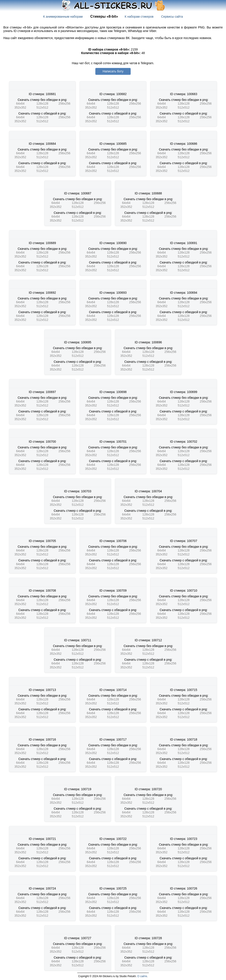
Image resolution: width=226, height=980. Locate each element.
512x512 (42, 107)
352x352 (20, 107)
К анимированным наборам (63, 17)
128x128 (42, 103)
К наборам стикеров (139, 17)
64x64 (20, 103)
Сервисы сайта (172, 17)
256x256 (64, 103)
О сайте (142, 976)
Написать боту (113, 71)
